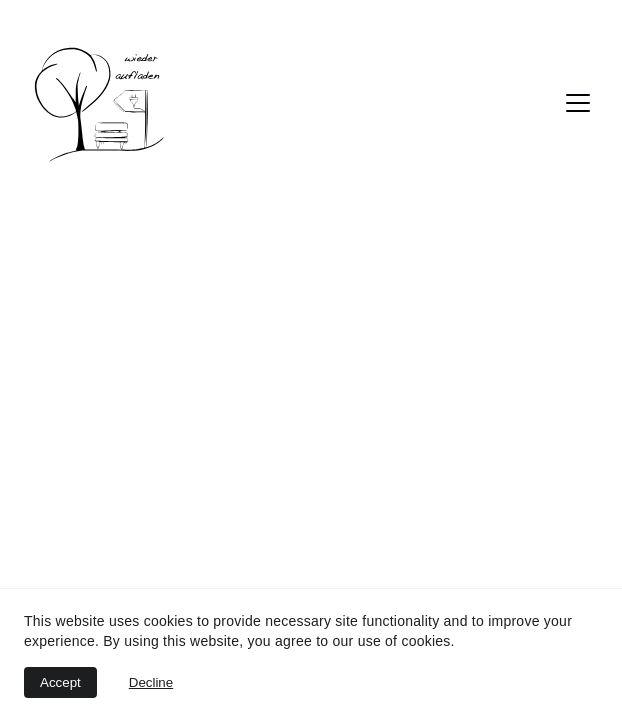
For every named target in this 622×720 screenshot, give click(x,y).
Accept (60, 682)
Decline (151, 682)
